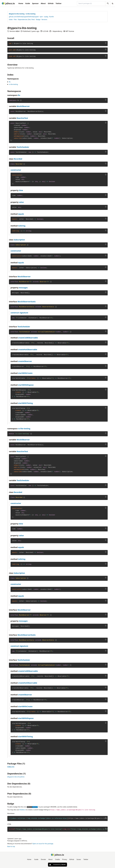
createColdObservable (28, 338)
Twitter (59, 3)
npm (41, 17)
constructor (16, 170)
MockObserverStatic (27, 302)
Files (15, 19)
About (43, 3)
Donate (43, 859)
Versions (44, 19)
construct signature (19, 313)
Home (21, 3)
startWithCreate (25, 373)
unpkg (46, 17)
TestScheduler (23, 147)
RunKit (51, 17)
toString (22, 226)
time (21, 190)
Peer (33, 19)
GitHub (51, 3)
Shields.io (23, 810)
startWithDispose (26, 385)
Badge (38, 19)
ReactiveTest (22, 118)
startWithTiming (25, 403)
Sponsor (35, 3)
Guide (28, 3)
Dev (29, 19)
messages (23, 288)
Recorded (18, 159)
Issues (79, 859)
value (21, 202)
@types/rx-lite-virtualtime (16, 777)
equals (21, 214)
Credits (58, 859)
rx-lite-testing (13, 84)
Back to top (11, 846)
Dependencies (23, 19)
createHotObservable (28, 349)
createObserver (25, 361)
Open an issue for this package (43, 844)
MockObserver (23, 106)
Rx (10, 82)
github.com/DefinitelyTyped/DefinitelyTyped (24, 17)
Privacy (65, 859)
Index (11, 19)
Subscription (19, 240)
